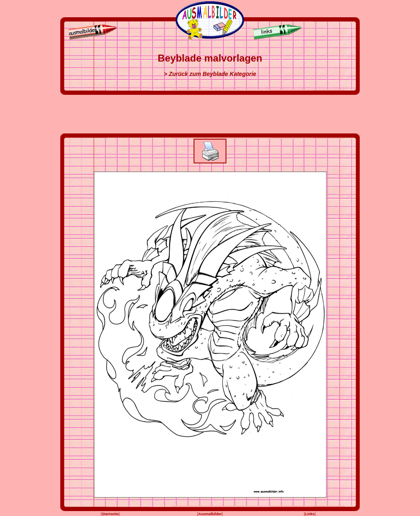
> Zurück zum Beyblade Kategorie (210, 74)
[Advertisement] (210, 114)
